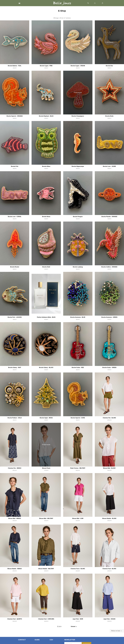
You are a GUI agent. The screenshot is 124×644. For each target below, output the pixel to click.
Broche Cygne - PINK (46, 66)
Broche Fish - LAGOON (15, 317)
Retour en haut (117, 631)
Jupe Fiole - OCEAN (109, 619)
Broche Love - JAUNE (109, 166)
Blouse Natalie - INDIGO (15, 569)
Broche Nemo (46, 217)
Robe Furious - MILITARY (78, 468)
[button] (88, 3)
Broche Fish (15, 166)
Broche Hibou (46, 166)
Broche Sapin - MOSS (46, 418)
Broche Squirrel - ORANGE (15, 116)
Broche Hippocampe (78, 166)
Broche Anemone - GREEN (109, 317)
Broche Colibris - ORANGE (109, 267)
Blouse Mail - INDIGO (15, 518)
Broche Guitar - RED (78, 368)
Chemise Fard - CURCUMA (46, 619)
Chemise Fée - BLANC (109, 418)
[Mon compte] (95, 3)
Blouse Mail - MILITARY (46, 518)
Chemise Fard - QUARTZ (15, 619)
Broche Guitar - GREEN (109, 368)
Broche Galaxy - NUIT (15, 368)
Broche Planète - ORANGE (109, 217)
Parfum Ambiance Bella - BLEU (46, 317)
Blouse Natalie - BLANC (109, 518)
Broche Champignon (78, 116)
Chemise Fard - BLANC (109, 569)
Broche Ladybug (78, 267)
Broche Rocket (15, 267)
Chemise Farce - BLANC (78, 569)
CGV (51, 640)
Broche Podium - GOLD (15, 418)
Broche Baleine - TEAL (15, 66)
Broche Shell (46, 267)
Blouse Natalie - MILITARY (46, 569)
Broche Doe (109, 66)
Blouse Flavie (46, 468)
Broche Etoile (109, 116)
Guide (37, 640)
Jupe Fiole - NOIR (78, 619)
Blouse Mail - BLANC (109, 468)
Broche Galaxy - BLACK (46, 368)
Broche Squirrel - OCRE (78, 418)
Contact (22, 640)
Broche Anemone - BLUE (78, 317)
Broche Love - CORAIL (15, 217)
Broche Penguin (78, 217)
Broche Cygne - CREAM (78, 66)
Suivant (74, 627)
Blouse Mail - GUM (78, 518)
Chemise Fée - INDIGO (15, 468)
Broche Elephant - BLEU (46, 116)
